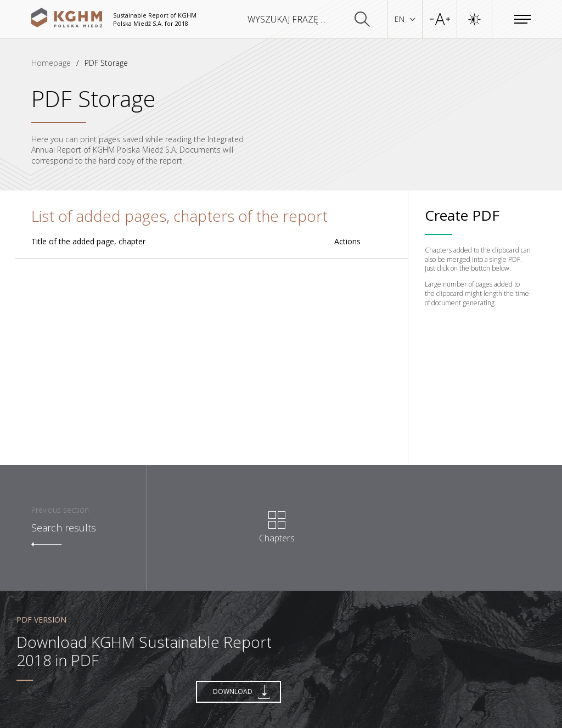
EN (405, 19)
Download (241, 692)
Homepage (51, 63)
